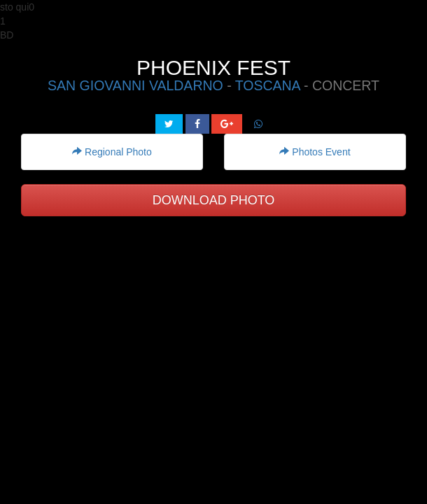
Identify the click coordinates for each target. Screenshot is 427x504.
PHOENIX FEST (213, 68)
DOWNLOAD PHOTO (214, 200)
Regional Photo (112, 152)
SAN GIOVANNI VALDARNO (135, 85)
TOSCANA (268, 85)
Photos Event (315, 152)
